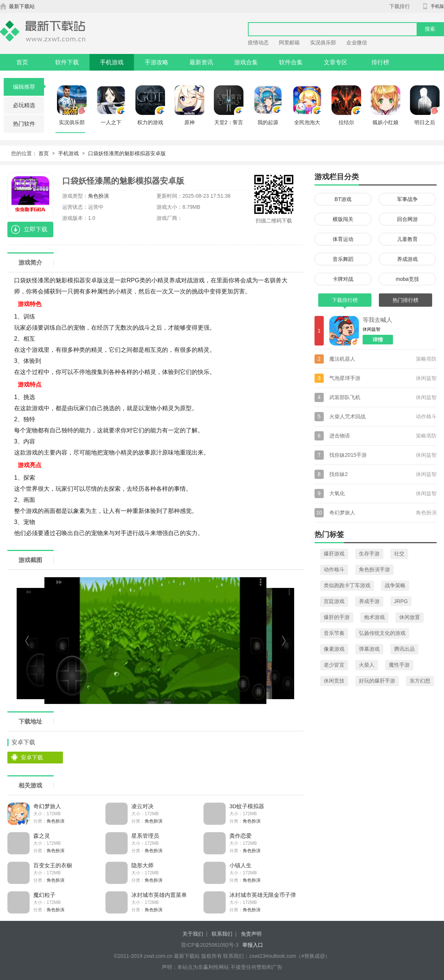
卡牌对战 (343, 279)
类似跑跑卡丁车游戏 (347, 585)
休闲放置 (410, 617)
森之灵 (42, 836)
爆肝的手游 (337, 617)
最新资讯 (201, 62)
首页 (22, 62)
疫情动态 (258, 42)
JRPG (401, 601)
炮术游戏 (374, 617)
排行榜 (380, 62)
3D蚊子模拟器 (247, 806)
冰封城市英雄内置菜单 (159, 895)
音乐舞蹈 (343, 259)
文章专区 (336, 62)
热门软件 (24, 124)
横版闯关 (343, 219)
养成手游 (369, 601)
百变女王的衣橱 (53, 865)
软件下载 (67, 62)
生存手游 (369, 554)
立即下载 (36, 229)
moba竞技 (407, 279)
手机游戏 (112, 62)
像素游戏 (334, 649)
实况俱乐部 (323, 42)
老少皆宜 (334, 665)
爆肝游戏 (334, 554)
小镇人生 (240, 865)
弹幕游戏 (369, 649)
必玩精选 (24, 105)
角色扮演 (98, 196)
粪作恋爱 (240, 836)
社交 (399, 554)
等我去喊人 (377, 320)
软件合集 (291, 62)
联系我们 (222, 934)
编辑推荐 (29, 87)
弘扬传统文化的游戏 (382, 633)
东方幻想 (420, 681)
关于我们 (193, 934)
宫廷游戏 (334, 601)
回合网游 (407, 219)
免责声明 (251, 934)
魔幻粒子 (44, 895)
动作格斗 (334, 569)
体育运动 (343, 239)
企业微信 (357, 42)
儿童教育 (407, 239)
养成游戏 (407, 259)
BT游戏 (343, 199)
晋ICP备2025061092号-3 (210, 945)
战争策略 (395, 585)
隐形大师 (142, 865)
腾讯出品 (404, 649)
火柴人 (367, 665)
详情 (378, 340)
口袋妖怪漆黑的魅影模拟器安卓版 (127, 153)
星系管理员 (145, 836)
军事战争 (407, 199)
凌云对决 (142, 806)
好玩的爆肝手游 (377, 681)
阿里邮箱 (289, 42)
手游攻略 (157, 62)
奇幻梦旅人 (47, 806)
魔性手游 (399, 665)
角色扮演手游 (374, 569)
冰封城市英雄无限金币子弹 (263, 895)
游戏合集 (246, 62)
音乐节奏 (334, 633)
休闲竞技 (334, 681)
